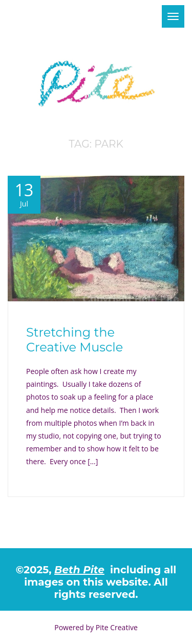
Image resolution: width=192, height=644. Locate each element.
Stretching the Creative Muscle (74, 340)
